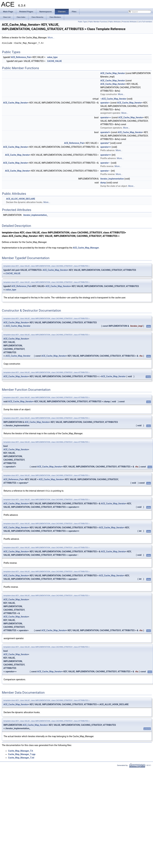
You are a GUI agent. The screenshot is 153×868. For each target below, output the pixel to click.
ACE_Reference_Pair (21, 57)
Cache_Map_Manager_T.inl (21, 758)
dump (103, 183)
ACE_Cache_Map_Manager (86, 248)
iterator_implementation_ (36, 215)
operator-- (105, 163)
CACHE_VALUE (54, 61)
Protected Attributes (129, 22)
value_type (52, 57)
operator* (105, 143)
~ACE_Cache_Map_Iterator (113, 99)
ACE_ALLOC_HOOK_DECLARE (21, 199)
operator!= (105, 132)
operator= (105, 103)
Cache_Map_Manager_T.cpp (22, 754)
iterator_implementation (112, 179)
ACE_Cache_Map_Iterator (113, 73)
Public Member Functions (98, 22)
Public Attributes (115, 22)
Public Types (83, 22)
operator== (106, 117)
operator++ (106, 147)
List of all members (145, 22)
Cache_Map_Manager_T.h (21, 751)
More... (51, 38)
